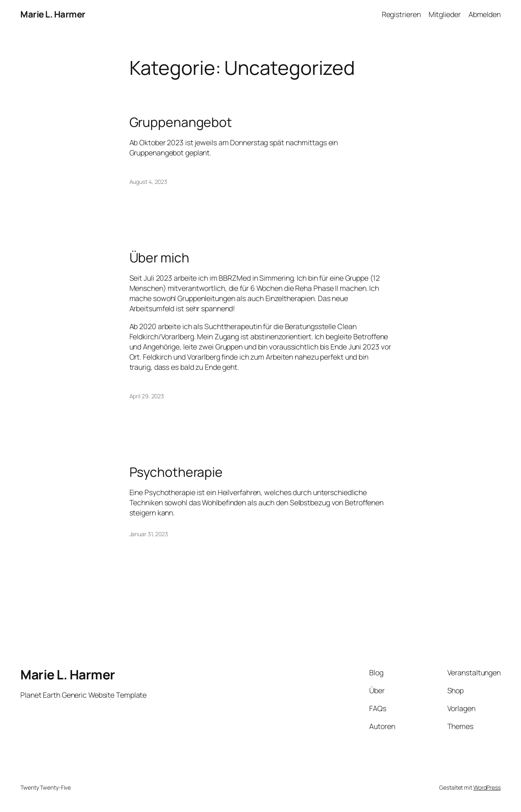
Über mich (159, 258)
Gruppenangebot (181, 122)
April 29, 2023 (147, 396)
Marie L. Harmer (53, 14)
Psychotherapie (176, 472)
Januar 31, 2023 (149, 534)
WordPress (487, 787)
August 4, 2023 (149, 182)
